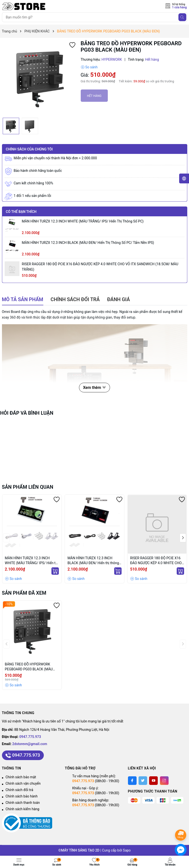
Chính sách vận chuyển (23, 783)
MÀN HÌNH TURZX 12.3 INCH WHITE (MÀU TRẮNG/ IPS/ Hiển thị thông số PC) (83, 221)
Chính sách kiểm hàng (23, 809)
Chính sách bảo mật (21, 777)
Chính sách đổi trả (19, 790)
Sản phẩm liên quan (28, 487)
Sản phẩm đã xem (24, 593)
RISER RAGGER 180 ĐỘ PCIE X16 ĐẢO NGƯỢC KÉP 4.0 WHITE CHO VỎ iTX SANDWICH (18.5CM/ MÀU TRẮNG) (100, 267)
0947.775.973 (30, 737)
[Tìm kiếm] (182, 17)
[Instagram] (164, 781)
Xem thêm (94, 388)
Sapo (127, 850)
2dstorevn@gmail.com (30, 744)
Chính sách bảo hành (22, 796)
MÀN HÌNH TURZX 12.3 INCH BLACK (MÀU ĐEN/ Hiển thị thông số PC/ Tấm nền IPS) (88, 243)
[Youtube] (153, 781)
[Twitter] (143, 781)
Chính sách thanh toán (23, 803)
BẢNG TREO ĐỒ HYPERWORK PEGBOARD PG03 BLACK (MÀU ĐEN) (29, 667)
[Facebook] (132, 781)
